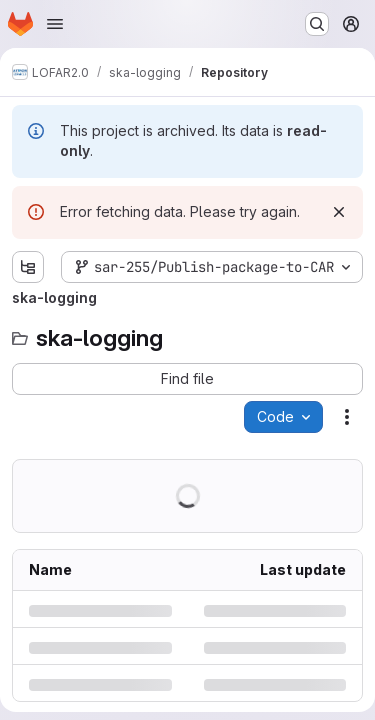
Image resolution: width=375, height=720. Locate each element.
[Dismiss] (339, 212)
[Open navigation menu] (55, 24)
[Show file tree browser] (28, 267)
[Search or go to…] (317, 24)
